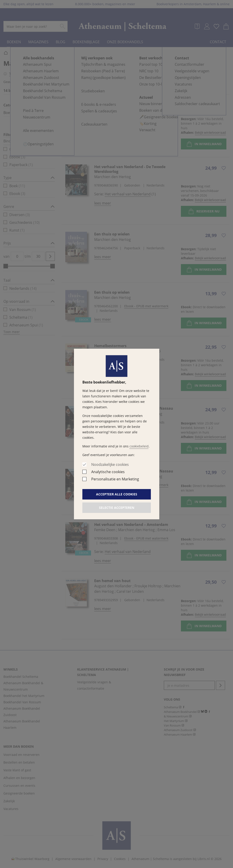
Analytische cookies (108, 472)
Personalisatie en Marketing (115, 479)
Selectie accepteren (117, 508)
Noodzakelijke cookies (110, 464)
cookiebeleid (139, 446)
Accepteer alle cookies (117, 494)
